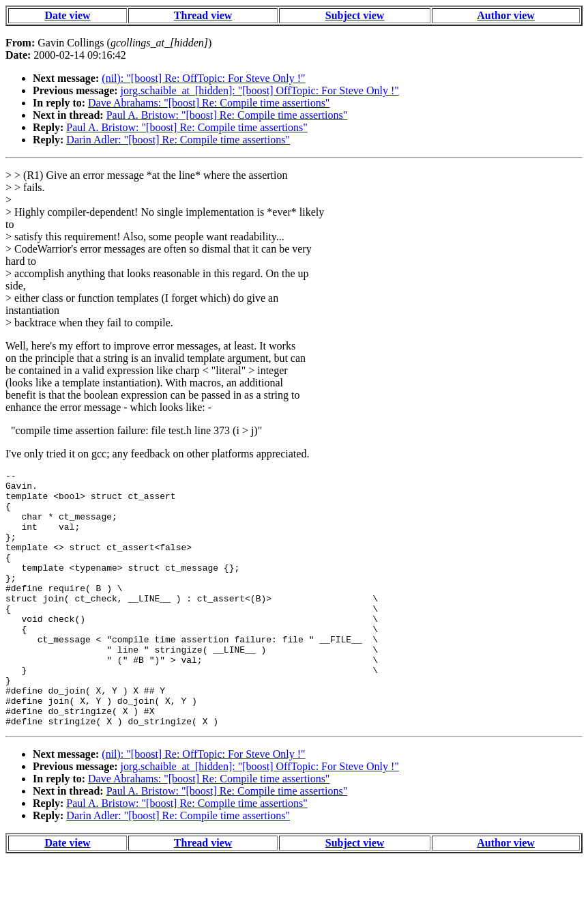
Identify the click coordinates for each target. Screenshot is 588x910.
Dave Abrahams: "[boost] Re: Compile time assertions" (209, 103)
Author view (506, 15)
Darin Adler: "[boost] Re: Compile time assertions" (178, 140)
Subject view (355, 15)
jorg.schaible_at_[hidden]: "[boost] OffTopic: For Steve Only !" (260, 90)
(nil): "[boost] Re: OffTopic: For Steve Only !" (203, 78)
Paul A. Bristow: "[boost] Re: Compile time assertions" (227, 115)
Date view (67, 15)
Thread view (203, 15)
